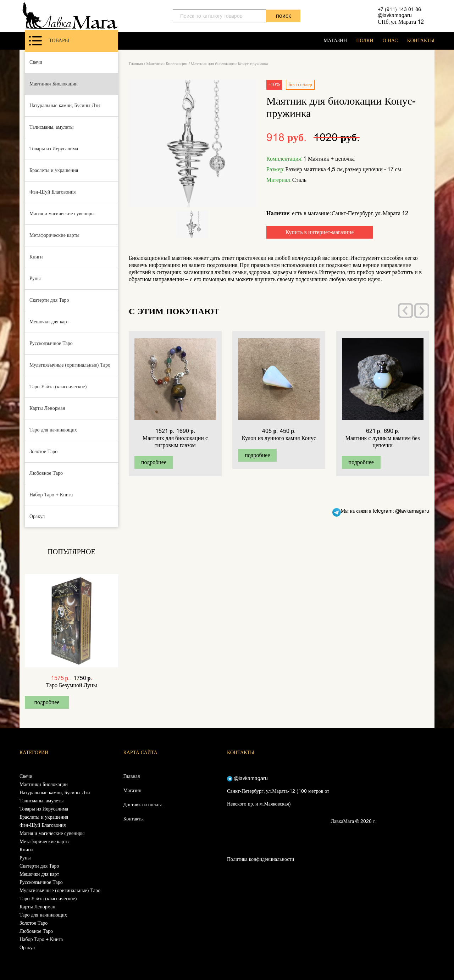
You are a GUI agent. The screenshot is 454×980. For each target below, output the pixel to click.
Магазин (132, 790)
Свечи (36, 62)
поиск (283, 16)
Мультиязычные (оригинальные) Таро (70, 365)
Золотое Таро (43, 452)
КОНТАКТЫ (421, 41)
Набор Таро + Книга (51, 495)
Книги (36, 257)
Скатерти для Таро (49, 300)
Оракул (37, 516)
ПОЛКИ (365, 41)
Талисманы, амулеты (51, 127)
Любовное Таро (46, 473)
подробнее (47, 702)
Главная (136, 64)
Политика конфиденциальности (261, 859)
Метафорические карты (54, 235)
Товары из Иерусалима (54, 149)
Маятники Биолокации (54, 84)
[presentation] (405, 311)
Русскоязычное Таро (51, 343)
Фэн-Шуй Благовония (53, 192)
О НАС (390, 41)
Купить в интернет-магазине (320, 232)
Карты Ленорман (47, 408)
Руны (35, 279)
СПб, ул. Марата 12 (401, 22)
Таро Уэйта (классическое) (58, 387)
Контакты (134, 819)
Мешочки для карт (49, 322)
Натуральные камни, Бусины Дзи (65, 105)
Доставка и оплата (143, 805)
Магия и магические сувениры (62, 214)
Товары (49, 41)
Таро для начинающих (53, 430)
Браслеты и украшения (54, 170)
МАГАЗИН (335, 41)
